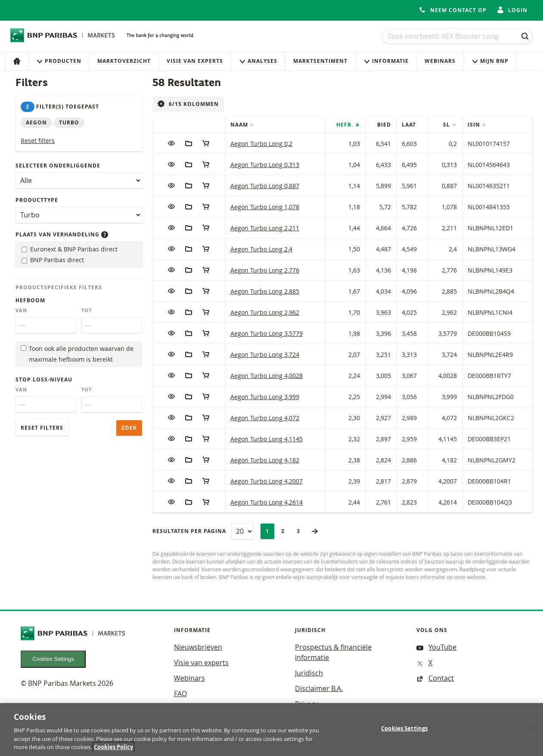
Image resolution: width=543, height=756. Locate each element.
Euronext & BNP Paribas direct (70, 249)
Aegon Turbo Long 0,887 (265, 186)
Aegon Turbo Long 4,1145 (267, 439)
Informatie (386, 61)
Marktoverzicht (124, 61)
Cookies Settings (53, 659)
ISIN (475, 125)
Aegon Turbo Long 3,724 (265, 355)
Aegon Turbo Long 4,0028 (267, 376)
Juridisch (309, 673)
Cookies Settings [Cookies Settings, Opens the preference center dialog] (404, 730)
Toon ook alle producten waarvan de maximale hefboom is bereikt (77, 354)
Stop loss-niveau (44, 380)
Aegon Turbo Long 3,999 (265, 397)
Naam (240, 125)
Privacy (307, 704)
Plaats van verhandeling (62, 234)
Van (21, 310)
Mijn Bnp (490, 61)
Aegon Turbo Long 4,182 (265, 460)
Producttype (37, 200)
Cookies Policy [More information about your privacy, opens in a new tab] (113, 749)
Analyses (258, 61)
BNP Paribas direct (53, 260)
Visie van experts (195, 61)
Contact (435, 678)
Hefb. (346, 125)
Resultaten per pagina (189, 531)
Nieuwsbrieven (198, 647)
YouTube (436, 647)
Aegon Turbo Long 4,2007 (267, 481)
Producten (59, 61)
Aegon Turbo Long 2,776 (265, 270)
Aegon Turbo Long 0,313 (265, 165)
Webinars (440, 61)
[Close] (529, 730)
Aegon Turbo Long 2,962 (265, 312)
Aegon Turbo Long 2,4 (261, 249)
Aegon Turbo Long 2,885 (265, 291)
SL (447, 125)
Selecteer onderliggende (58, 166)
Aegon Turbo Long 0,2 (261, 144)
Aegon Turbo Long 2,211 (265, 228)
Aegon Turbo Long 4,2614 (267, 502)
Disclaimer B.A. (319, 688)
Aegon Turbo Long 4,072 (265, 418)
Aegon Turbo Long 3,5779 (267, 333)
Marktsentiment (320, 61)
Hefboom (30, 300)
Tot (87, 310)
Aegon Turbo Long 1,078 (265, 207)
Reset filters (38, 141)
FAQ (180, 694)
